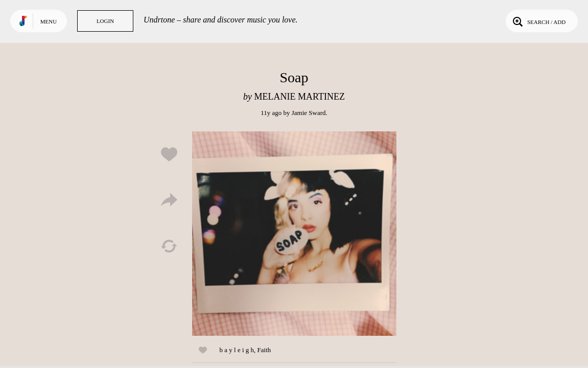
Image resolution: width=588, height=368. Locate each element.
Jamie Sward (309, 113)
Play (294, 234)
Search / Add (538, 21)
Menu (49, 21)
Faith (264, 350)
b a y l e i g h (237, 350)
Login (105, 21)
